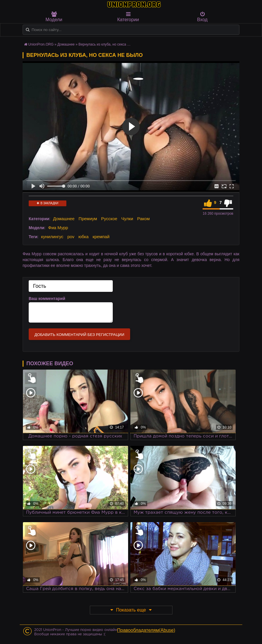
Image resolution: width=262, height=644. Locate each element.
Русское (109, 219)
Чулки (127, 219)
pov (71, 237)
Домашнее (64, 219)
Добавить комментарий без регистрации (79, 335)
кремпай (101, 237)
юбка (83, 237)
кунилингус (52, 237)
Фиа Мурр (58, 228)
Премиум (88, 219)
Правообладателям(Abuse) (146, 630)
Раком (143, 219)
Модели (54, 17)
